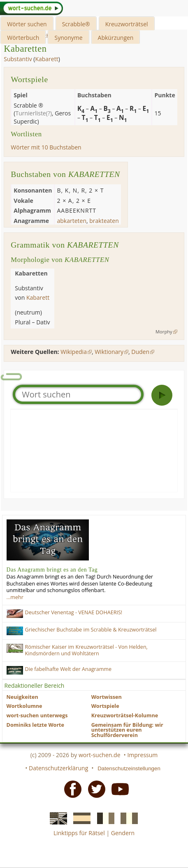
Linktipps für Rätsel (79, 833)
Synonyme (68, 38)
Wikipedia (74, 352)
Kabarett (46, 59)
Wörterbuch (23, 38)
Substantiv (18, 59)
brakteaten (104, 221)
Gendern (123, 833)
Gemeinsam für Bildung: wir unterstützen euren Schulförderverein (127, 730)
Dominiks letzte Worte (35, 725)
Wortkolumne (24, 706)
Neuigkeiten (22, 697)
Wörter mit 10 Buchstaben (46, 147)
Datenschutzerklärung (58, 768)
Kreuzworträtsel (127, 24)
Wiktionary (109, 352)
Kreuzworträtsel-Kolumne (125, 715)
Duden (140, 352)
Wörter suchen (27, 24)
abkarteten (72, 221)
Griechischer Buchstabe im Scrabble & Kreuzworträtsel (91, 630)
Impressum (142, 755)
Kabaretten (25, 49)
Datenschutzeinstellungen (129, 768)
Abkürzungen (116, 38)
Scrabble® (76, 24)
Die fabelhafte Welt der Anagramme (68, 669)
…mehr (15, 597)
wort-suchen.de (100, 755)
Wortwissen (107, 697)
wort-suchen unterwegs (37, 715)
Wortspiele (105, 706)
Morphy (164, 332)
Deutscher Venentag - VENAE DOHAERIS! (74, 612)
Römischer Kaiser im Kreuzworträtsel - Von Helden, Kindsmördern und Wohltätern (86, 650)
